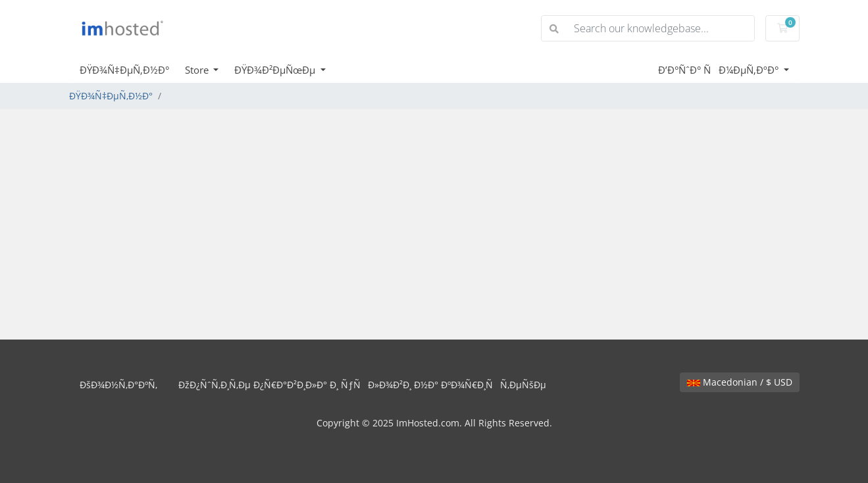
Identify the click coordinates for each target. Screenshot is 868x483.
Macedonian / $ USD (740, 382)
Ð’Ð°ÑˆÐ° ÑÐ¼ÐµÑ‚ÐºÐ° (720, 70)
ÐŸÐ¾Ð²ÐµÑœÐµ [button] (276, 70)
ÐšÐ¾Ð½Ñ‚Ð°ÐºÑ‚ (118, 385)
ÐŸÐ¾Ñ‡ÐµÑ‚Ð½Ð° (124, 70)
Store (198, 70)
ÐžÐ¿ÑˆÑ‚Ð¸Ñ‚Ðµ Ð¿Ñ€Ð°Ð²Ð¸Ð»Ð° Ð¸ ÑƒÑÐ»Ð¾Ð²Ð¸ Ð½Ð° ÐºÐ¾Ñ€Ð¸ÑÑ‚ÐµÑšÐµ (362, 385)
